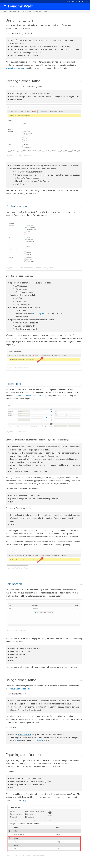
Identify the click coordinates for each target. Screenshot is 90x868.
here (25, 800)
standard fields (25, 396)
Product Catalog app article (20, 689)
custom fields (41, 396)
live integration (39, 314)
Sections (72, 2)
